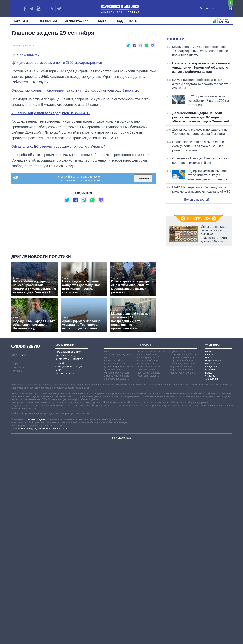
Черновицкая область (183, 465)
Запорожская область (116, 471)
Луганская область (148, 453)
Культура (210, 447)
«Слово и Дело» (37, 512)
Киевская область (147, 447)
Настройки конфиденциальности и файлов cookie (39, 521)
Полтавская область (149, 465)
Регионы (146, 438)
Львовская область (148, 456)
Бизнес (209, 444)
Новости (22, 21)
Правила (17, 464)
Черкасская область (182, 459)
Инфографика (77, 21)
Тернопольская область (184, 447)
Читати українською (25, 55)
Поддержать (126, 21)
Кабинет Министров (69, 452)
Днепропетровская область (119, 459)
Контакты (18, 460)
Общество (211, 459)
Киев (107, 444)
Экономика (211, 471)
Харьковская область (182, 450)
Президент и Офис (68, 444)
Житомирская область (117, 465)
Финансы (210, 468)
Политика (211, 462)
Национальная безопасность (214, 454)
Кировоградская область (151, 450)
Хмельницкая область (183, 456)
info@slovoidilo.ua (121, 530)
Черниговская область (183, 462)
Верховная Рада (67, 448)
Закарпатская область (117, 468)
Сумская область (180, 444)
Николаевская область (150, 459)
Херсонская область (182, 453)
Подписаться (143, 178)
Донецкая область (114, 462)
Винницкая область (115, 453)
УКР (208, 8)
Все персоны (65, 466)
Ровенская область (148, 468)
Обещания (48, 21)
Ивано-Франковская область (153, 444)
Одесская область (148, 462)
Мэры (59, 462)
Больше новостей (198, 247)
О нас (15, 456)
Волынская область (115, 456)
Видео (102, 21)
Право (209, 465)
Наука (209, 450)
